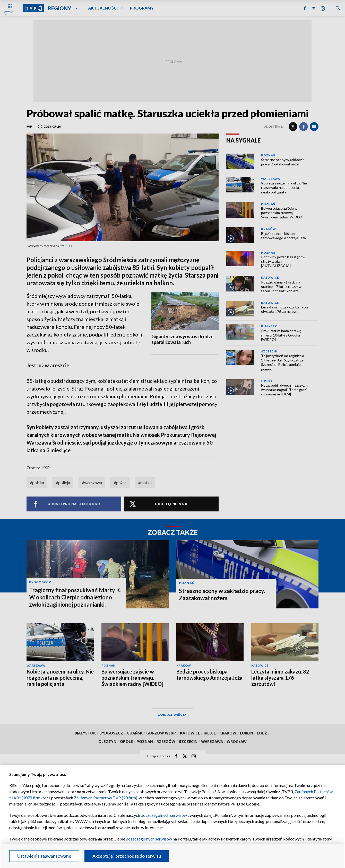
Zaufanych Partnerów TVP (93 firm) (106, 798)
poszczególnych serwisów (164, 815)
